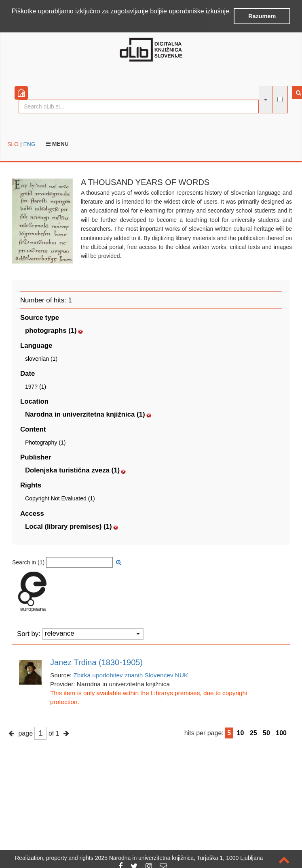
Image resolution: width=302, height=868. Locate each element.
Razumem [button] (262, 16)
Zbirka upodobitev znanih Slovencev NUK (131, 675)
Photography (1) (45, 443)
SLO (13, 144)
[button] (13, 22)
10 (241, 733)
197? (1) (36, 387)
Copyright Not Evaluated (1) (60, 498)
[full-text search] (280, 99)
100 (281, 733)
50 (266, 733)
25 (253, 733)
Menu (57, 144)
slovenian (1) (41, 359)
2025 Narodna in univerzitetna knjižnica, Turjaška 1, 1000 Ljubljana (179, 858)
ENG (29, 144)
